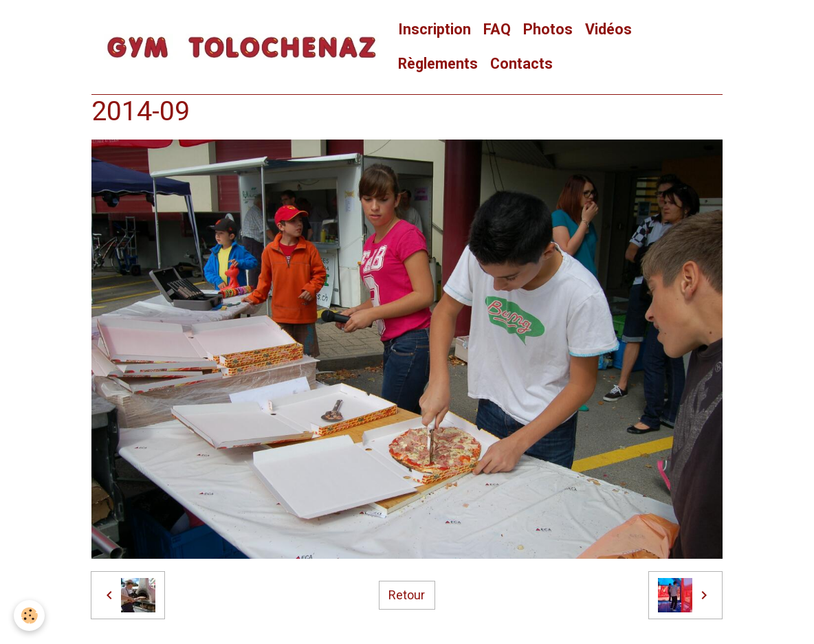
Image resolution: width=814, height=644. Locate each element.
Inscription (434, 29)
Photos (548, 29)
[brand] (241, 47)
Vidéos (608, 29)
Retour (407, 595)
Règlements (438, 64)
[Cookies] (29, 615)
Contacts (521, 64)
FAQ (497, 29)
